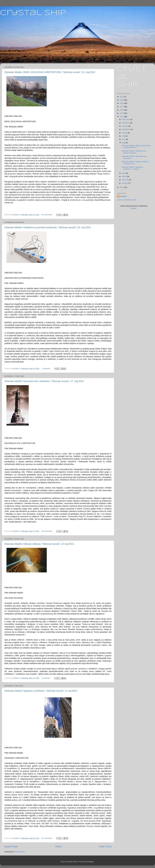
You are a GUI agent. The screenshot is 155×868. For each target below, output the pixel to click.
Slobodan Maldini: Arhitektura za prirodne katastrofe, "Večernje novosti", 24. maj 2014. (48, 227)
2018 (122, 103)
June (124, 139)
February (126, 180)
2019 (122, 100)
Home (58, 847)
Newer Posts (11, 847)
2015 (122, 113)
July (124, 136)
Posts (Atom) (20, 852)
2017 (122, 107)
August (125, 133)
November (126, 123)
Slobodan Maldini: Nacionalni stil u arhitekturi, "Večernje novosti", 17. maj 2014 (44, 381)
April (124, 173)
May (124, 143)
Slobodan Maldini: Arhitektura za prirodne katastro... (134, 152)
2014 (122, 117)
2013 (122, 187)
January (125, 183)
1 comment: (46, 368)
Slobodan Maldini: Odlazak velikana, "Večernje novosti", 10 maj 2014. (39, 544)
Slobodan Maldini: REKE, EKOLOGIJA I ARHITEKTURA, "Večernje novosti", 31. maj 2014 (50, 72)
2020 (122, 97)
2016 (122, 110)
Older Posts (105, 847)
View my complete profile (127, 200)
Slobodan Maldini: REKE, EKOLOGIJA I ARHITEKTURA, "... (136, 147)
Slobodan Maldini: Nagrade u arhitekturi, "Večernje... (132, 168)
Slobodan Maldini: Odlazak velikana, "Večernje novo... (135, 163)
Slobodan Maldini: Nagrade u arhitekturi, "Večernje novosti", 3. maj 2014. (41, 691)
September (126, 129)
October (125, 126)
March (124, 176)
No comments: (47, 215)
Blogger (134, 208)
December (126, 119)
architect (123, 196)
